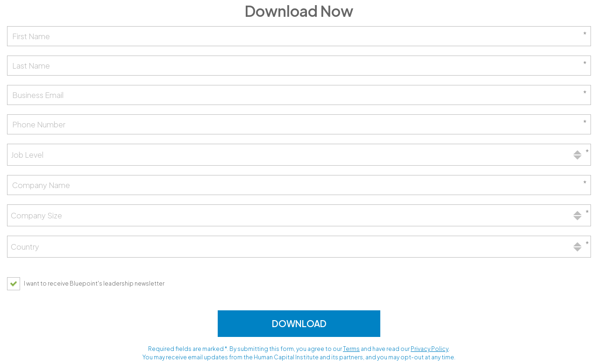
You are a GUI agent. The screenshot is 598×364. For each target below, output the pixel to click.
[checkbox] (88, 283)
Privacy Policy (430, 349)
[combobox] (299, 155)
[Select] (299, 155)
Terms (351, 349)
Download (299, 323)
